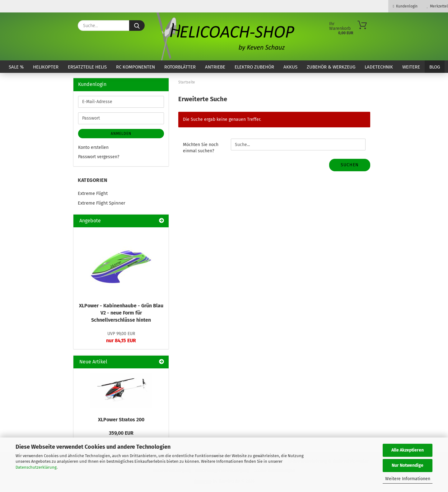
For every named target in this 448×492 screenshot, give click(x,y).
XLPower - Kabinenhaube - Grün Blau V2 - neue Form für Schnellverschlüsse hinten (121, 313)
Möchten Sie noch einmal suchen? (201, 148)
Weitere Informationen (408, 479)
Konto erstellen (93, 147)
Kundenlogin (405, 6)
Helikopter (46, 67)
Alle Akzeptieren (408, 450)
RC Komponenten (135, 67)
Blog (435, 67)
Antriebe (215, 67)
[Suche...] (137, 26)
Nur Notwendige (408, 465)
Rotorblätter (180, 67)
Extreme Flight (93, 193)
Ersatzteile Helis (87, 67)
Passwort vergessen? (99, 157)
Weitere (411, 67)
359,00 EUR (121, 433)
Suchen (350, 165)
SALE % (16, 67)
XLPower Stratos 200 (121, 420)
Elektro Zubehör (254, 67)
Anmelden (121, 134)
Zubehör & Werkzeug (331, 67)
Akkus (290, 67)
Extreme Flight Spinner (102, 203)
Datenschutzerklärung (36, 467)
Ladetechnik (379, 67)
